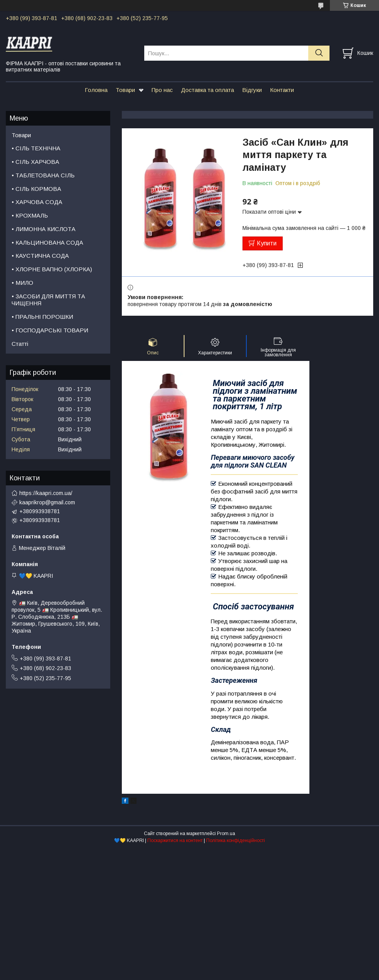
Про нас (162, 90)
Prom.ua (226, 834)
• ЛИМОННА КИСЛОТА (44, 229)
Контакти (282, 90)
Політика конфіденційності (236, 840)
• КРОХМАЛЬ (30, 215)
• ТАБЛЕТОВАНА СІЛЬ (43, 175)
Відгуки (252, 90)
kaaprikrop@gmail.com (47, 502)
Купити (267, 243)
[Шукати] (319, 53)
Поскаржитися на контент (175, 840)
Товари (125, 90)
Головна (96, 90)
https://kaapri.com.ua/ (46, 493)
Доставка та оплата (207, 90)
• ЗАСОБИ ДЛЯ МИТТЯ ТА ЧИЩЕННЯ (48, 300)
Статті (20, 344)
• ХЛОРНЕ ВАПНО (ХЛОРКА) (52, 269)
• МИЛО (22, 283)
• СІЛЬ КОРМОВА (36, 189)
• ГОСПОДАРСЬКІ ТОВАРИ (50, 330)
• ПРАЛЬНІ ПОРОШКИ (42, 317)
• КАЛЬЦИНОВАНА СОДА (47, 242)
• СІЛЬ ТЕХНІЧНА (36, 148)
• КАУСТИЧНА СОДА (40, 256)
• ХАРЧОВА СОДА (37, 202)
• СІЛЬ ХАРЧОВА (35, 162)
